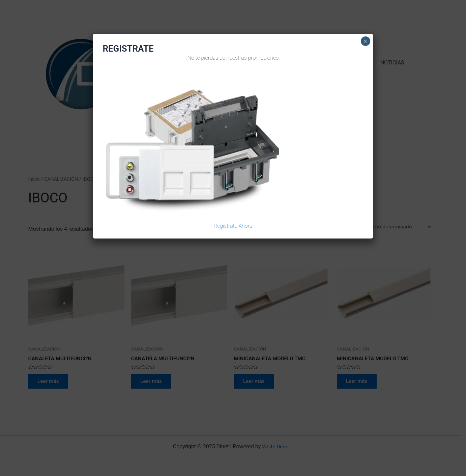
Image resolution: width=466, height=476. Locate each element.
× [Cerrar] (365, 41)
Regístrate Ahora (233, 226)
